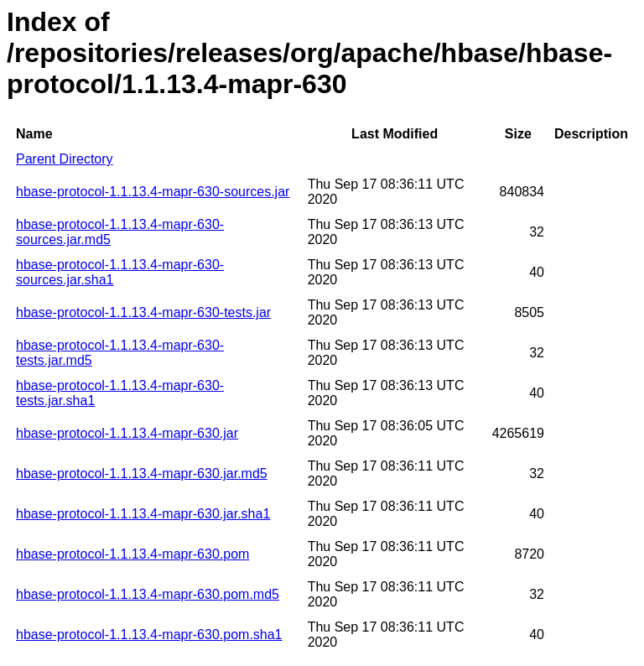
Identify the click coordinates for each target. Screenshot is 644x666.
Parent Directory (65, 159)
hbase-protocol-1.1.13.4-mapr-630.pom (132, 554)
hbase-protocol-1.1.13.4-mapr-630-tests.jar (143, 312)
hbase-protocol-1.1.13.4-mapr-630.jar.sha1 (143, 514)
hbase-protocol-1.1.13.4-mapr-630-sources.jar (153, 192)
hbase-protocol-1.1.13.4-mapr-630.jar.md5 (142, 473)
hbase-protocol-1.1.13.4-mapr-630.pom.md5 (148, 594)
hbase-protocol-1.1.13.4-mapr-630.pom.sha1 (149, 635)
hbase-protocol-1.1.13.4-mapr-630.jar (127, 433)
